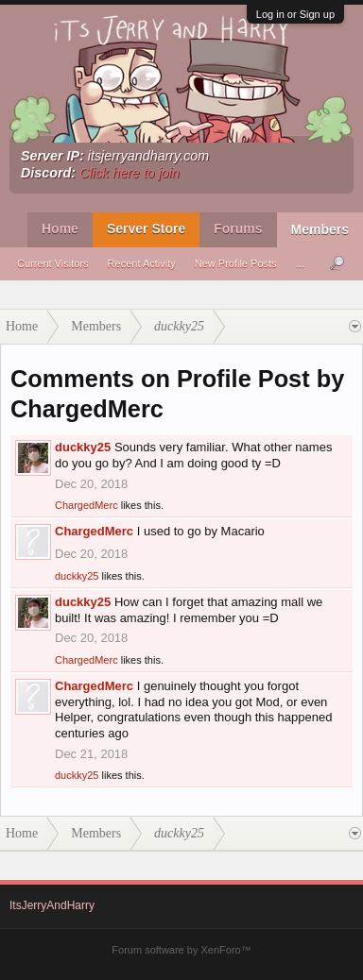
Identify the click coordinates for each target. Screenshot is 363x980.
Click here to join (130, 173)
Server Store (146, 228)
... (300, 263)
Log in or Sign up (295, 14)
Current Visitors (53, 263)
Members (320, 229)
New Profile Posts (236, 263)
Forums (238, 228)
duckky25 (83, 447)
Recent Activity (142, 263)
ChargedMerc (86, 505)
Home (60, 228)
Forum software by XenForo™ (181, 950)
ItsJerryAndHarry (52, 905)
